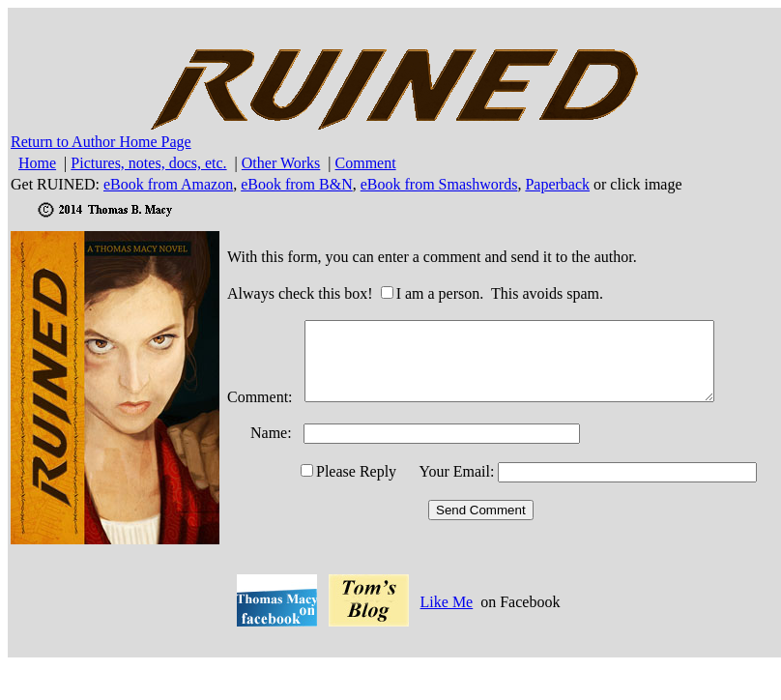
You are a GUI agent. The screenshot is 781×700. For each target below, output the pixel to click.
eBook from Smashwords (439, 184)
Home (37, 163)
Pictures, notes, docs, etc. (148, 163)
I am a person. (440, 293)
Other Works (281, 163)
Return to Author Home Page (101, 142)
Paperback (557, 184)
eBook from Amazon (168, 184)
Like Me (447, 602)
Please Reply (356, 471)
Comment (366, 163)
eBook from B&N (297, 184)
